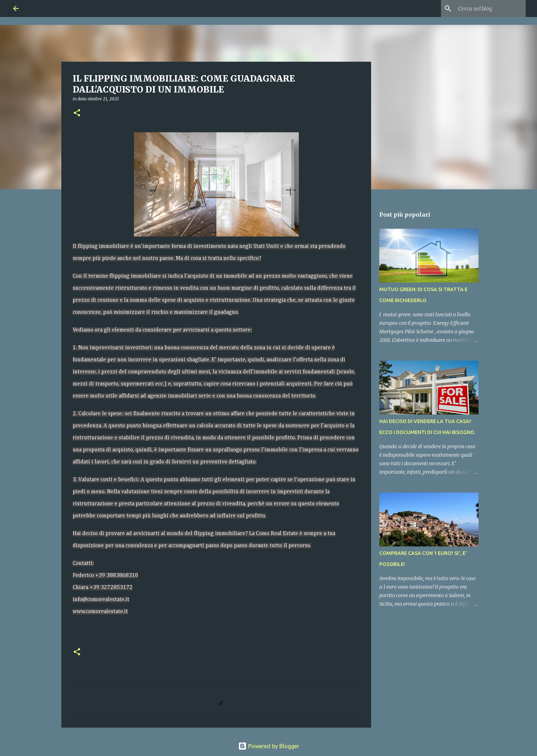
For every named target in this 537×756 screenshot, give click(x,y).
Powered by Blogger (269, 746)
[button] (77, 113)
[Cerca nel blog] (488, 9)
